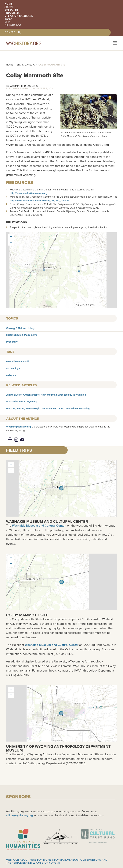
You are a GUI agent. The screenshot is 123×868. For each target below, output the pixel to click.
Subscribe (11, 10)
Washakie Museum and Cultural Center (47, 521)
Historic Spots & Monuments (22, 335)
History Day (13, 25)
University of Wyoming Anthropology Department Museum (58, 748)
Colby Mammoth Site (27, 615)
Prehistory (12, 342)
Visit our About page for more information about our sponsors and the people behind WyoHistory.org (57, 861)
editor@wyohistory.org (19, 815)
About (9, 7)
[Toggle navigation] (115, 43)
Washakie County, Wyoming (22, 402)
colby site (11, 375)
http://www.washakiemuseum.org (29, 193)
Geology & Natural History (20, 328)
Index (8, 19)
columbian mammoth (18, 361)
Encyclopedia (26, 65)
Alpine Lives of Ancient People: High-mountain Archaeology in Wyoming (46, 395)
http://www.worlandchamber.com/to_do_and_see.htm (40, 201)
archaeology (13, 368)
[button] (44, 270)
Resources (12, 13)
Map (7, 22)
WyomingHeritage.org (24, 86)
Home (8, 4)
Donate (10, 32)
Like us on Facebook (19, 16)
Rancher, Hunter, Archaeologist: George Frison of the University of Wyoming (48, 409)
